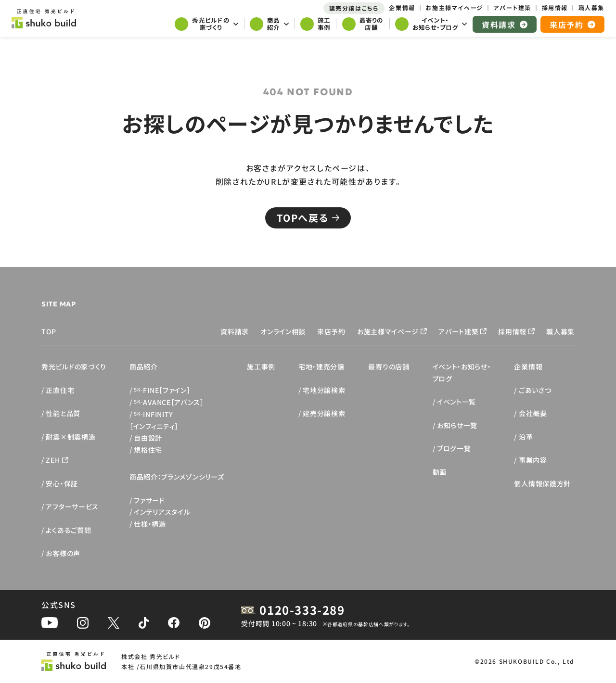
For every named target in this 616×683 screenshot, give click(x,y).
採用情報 (512, 331)
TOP (49, 331)
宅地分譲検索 (324, 390)
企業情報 (528, 367)
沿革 (526, 437)
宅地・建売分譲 (321, 367)
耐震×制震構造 (71, 437)
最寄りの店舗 (389, 367)
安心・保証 (62, 483)
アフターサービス (72, 506)
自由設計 (148, 438)
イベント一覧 (456, 402)
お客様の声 (63, 553)
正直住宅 (60, 390)
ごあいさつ (535, 390)
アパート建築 (458, 331)
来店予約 (331, 331)
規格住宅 (148, 450)
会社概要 (533, 413)
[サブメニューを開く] (206, 25)
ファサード (149, 500)
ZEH (53, 460)
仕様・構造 (150, 524)
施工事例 (261, 367)
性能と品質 (63, 413)
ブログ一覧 (454, 448)
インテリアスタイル (162, 512)
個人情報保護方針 (542, 483)
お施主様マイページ (388, 331)
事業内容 (533, 460)
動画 (440, 472)
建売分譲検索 (324, 413)
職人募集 (560, 331)
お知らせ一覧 (457, 425)
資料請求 (235, 331)
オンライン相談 (283, 331)
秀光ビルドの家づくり (74, 367)
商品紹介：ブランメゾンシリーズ (177, 477)
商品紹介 (144, 367)
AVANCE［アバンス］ (169, 402)
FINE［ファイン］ (162, 390)
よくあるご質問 (68, 530)
